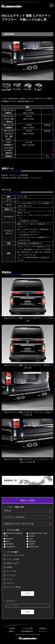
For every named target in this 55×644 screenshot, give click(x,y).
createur (31, 536)
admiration (9, 539)
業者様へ (12, 631)
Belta (7, 541)
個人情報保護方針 (27, 631)
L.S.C (30, 539)
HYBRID (31, 544)
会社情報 (12, 628)
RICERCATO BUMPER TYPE (13, 535)
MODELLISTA (33, 547)
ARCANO (31, 541)
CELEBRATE (9, 547)
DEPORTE (9, 544)
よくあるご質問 (27, 628)
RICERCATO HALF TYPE (37, 533)
